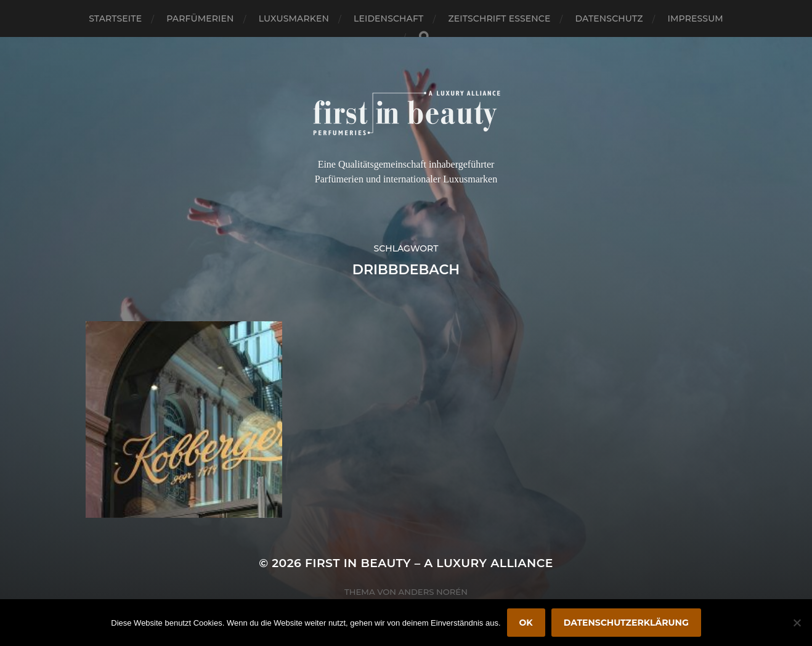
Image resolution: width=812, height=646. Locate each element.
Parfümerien (200, 18)
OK (526, 623)
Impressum (696, 18)
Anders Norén (433, 592)
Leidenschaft (389, 18)
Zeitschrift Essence (499, 18)
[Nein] (797, 623)
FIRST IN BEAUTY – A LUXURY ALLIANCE (429, 563)
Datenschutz (609, 18)
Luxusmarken (294, 18)
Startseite (115, 18)
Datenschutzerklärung (626, 623)
